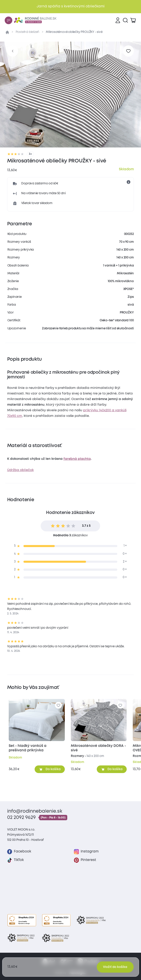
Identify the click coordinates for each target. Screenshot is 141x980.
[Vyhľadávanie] (125, 20)
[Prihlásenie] (118, 20)
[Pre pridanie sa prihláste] (128, 51)
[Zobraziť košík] (133, 20)
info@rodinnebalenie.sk (35, 811)
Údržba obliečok (20, 470)
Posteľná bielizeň (28, 32)
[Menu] (8, 20)
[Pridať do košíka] (50, 769)
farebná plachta (77, 459)
